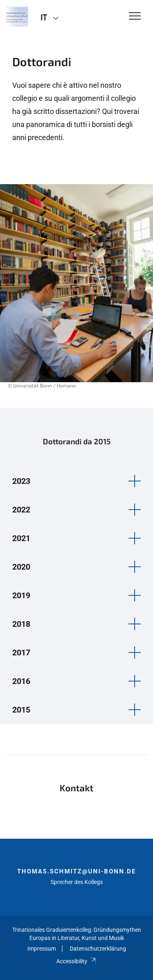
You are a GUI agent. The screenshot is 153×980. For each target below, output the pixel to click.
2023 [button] (21, 481)
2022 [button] (21, 510)
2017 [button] (21, 653)
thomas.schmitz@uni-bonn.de (76, 871)
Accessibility (76, 961)
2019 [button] (21, 595)
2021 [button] (21, 538)
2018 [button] (21, 624)
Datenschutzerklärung (98, 949)
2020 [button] (21, 567)
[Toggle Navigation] (135, 17)
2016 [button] (21, 681)
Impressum (42, 949)
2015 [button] (21, 710)
